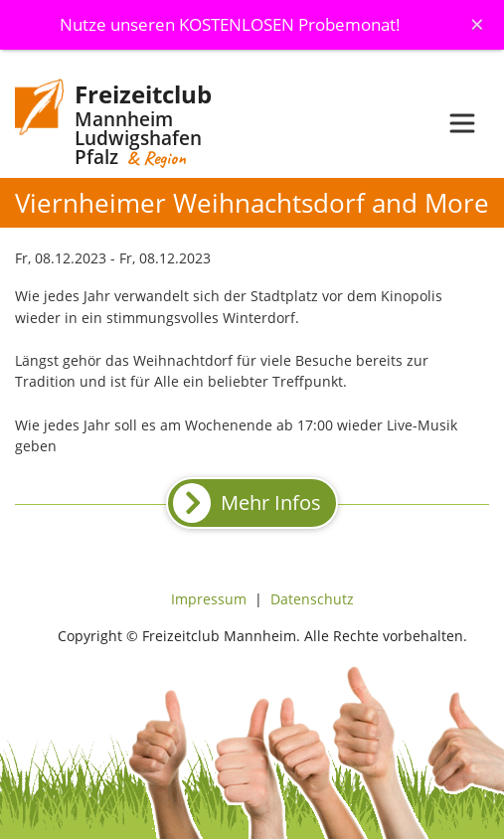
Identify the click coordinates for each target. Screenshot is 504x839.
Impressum (209, 599)
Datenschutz (312, 599)
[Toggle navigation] (462, 123)
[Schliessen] (477, 24)
